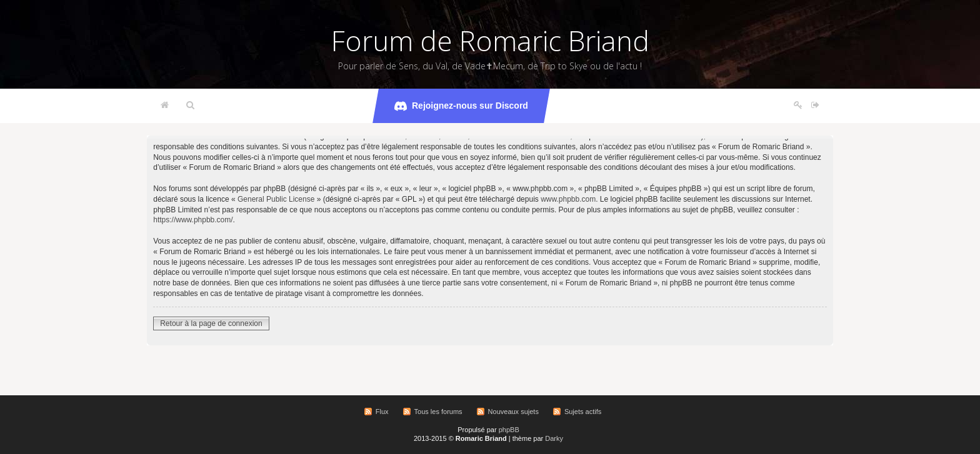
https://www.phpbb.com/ (193, 220)
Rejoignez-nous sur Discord (461, 106)
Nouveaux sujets (513, 412)
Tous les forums (438, 412)
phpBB (509, 430)
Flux (382, 412)
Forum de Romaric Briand (490, 41)
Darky (554, 438)
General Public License (276, 199)
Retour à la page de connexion (211, 323)
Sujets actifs (583, 412)
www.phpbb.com (568, 199)
